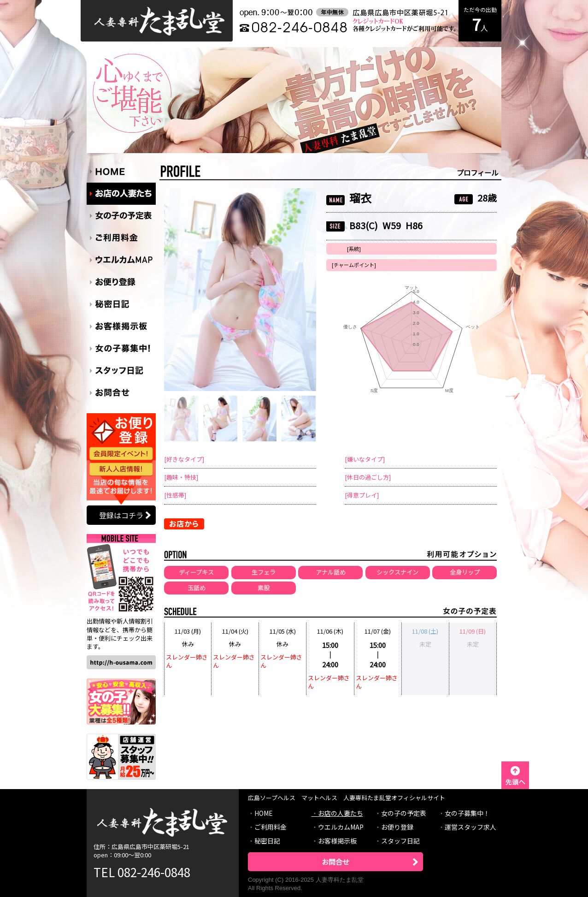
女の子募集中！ (467, 813)
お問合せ (335, 862)
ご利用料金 (270, 827)
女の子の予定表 (404, 813)
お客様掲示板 (337, 841)
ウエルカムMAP (341, 827)
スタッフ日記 (400, 841)
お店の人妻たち (341, 813)
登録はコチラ (121, 515)
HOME (264, 813)
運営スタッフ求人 (470, 827)
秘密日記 (267, 841)
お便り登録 (397, 827)
